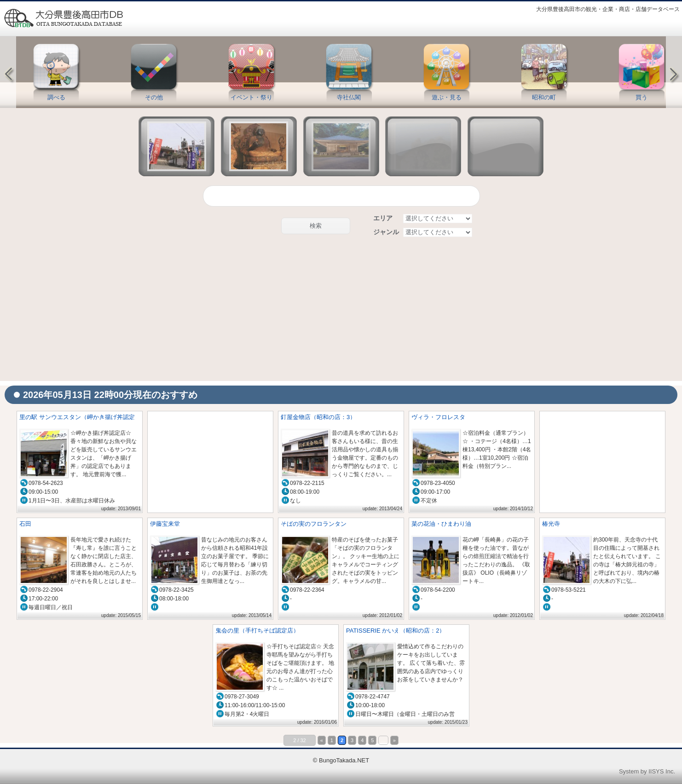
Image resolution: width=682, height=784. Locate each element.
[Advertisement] (341, 310)
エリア (383, 218)
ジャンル (386, 232)
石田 (25, 524)
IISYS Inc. (662, 771)
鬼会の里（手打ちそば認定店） (257, 631)
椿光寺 (551, 524)
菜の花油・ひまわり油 (441, 524)
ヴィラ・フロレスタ (438, 417)
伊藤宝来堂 (165, 524)
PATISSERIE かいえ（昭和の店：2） (396, 631)
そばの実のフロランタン (314, 524)
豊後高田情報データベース (63, 18)
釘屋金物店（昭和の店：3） (318, 417)
